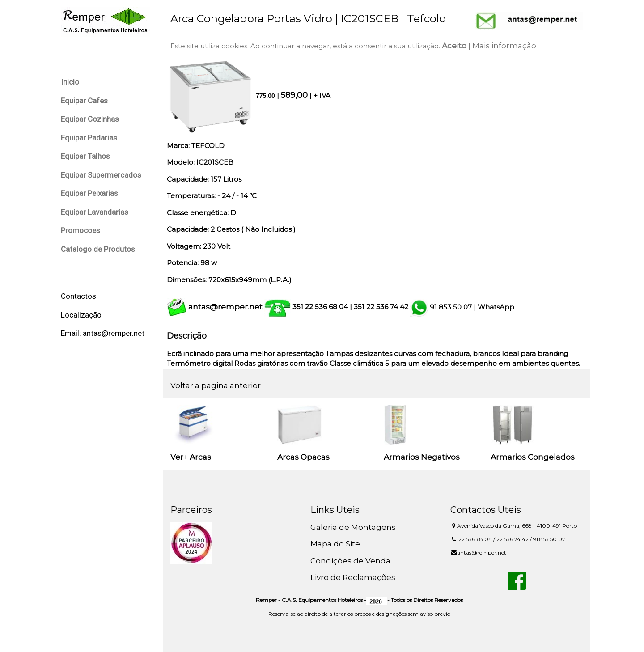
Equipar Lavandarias (95, 212)
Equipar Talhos (85, 156)
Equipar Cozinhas (90, 119)
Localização (81, 315)
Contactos (78, 296)
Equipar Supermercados (101, 175)
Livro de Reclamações (353, 577)
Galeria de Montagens (353, 527)
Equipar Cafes (84, 101)
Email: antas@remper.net (103, 333)
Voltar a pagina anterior (216, 385)
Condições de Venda (350, 561)
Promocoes (80, 230)
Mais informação (504, 46)
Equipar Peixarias (89, 193)
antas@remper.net (225, 307)
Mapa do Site (335, 544)
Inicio (70, 82)
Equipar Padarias (89, 138)
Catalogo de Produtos (98, 249)
